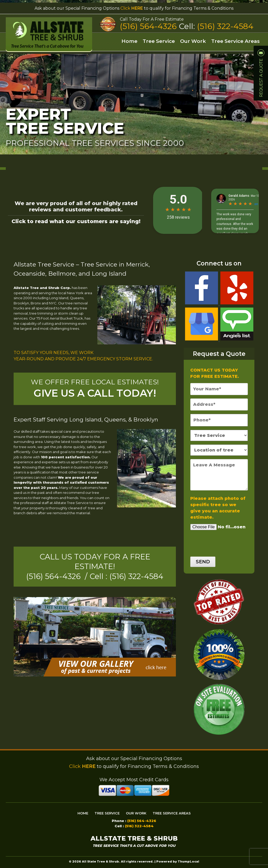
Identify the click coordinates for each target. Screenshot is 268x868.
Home (129, 41)
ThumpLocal (188, 861)
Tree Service (159, 41)
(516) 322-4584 (225, 26)
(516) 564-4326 (149, 26)
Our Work (193, 41)
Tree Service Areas (235, 41)
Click (132, 8)
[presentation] (220, 540)
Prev (7, 84)
